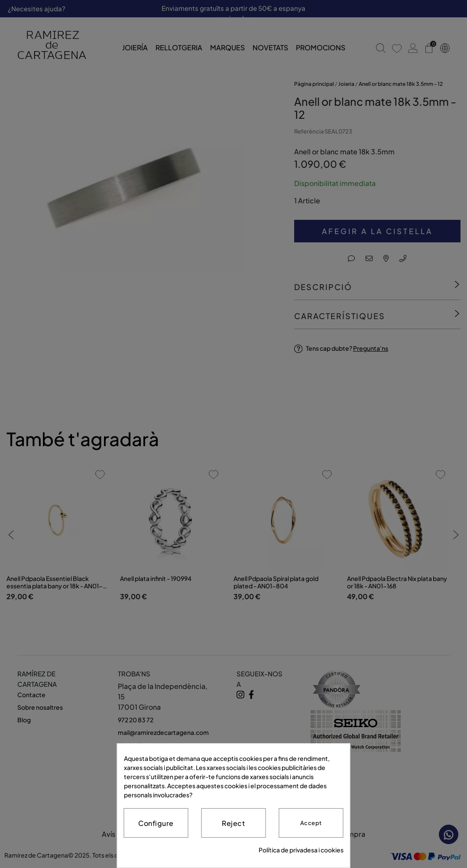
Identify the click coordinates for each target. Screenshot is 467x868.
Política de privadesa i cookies (301, 850)
